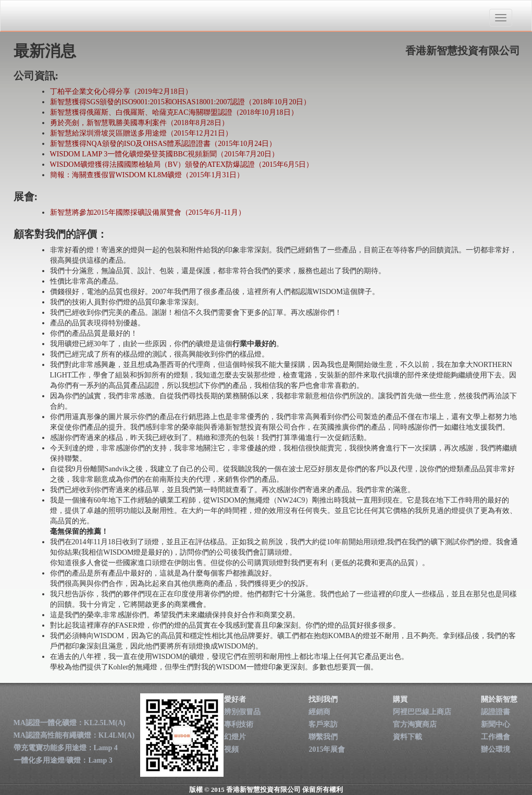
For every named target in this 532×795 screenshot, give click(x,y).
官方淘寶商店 (415, 724)
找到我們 (323, 699)
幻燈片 (235, 737)
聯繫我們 (323, 737)
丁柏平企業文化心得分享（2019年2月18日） (121, 91)
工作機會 (496, 737)
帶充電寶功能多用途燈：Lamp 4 (66, 748)
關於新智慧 (499, 699)
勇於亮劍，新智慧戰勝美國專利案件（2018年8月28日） (139, 123)
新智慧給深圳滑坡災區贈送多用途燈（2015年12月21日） (141, 133)
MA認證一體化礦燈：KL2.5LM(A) (70, 723)
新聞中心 (496, 724)
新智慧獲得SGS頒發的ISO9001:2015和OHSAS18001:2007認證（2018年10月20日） (181, 102)
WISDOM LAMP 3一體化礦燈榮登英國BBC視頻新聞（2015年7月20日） (165, 154)
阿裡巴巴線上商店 (422, 712)
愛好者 (235, 699)
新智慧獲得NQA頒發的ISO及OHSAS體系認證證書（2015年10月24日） (163, 144)
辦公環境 (496, 749)
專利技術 (239, 724)
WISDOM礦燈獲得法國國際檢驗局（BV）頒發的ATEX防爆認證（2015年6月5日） (182, 164)
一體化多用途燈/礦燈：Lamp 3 (63, 760)
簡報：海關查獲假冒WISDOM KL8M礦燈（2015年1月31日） (147, 175)
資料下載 (407, 737)
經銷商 (319, 712)
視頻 (231, 749)
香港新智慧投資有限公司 (72, 16)
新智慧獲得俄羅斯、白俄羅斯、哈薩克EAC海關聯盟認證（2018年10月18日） (174, 112)
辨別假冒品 (242, 712)
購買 (400, 699)
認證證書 (496, 712)
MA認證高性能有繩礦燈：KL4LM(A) (74, 735)
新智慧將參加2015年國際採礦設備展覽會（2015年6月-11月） (148, 212)
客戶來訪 (323, 724)
